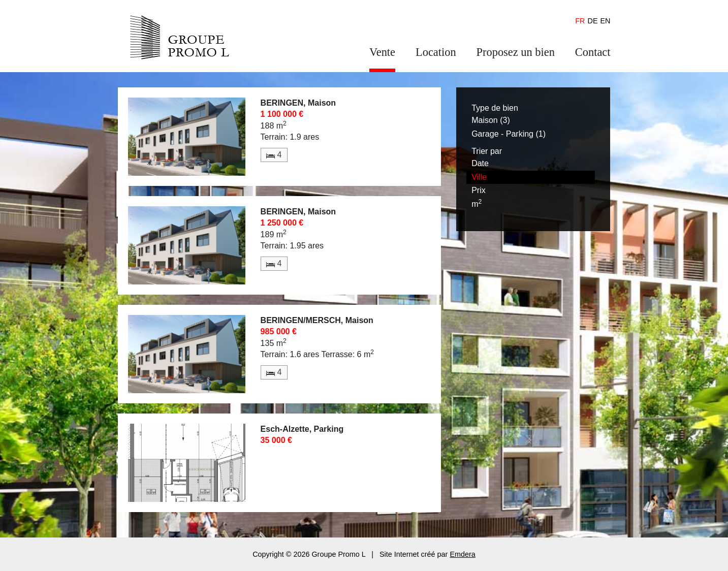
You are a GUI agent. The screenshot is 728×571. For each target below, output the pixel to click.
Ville (479, 177)
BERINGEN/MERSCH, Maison (317, 320)
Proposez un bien (516, 52)
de (593, 21)
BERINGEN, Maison (298, 103)
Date (480, 163)
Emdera (462, 554)
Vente (382, 52)
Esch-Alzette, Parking (302, 429)
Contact (593, 52)
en (606, 21)
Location (436, 52)
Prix (479, 190)
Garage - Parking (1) (509, 134)
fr (580, 21)
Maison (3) (491, 120)
